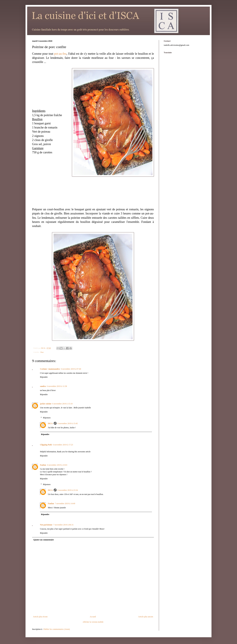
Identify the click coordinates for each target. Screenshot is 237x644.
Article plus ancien (146, 617)
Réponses (47, 418)
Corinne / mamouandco (50, 369)
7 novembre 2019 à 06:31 (63, 525)
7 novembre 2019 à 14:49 (65, 504)
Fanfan (43, 465)
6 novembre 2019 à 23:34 (68, 490)
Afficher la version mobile (93, 622)
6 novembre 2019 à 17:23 (63, 445)
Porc (42, 352)
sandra (43, 386)
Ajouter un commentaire (43, 540)
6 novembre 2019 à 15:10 (62, 404)
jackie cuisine (46, 404)
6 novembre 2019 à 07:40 (71, 369)
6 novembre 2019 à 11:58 (57, 386)
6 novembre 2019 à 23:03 (57, 465)
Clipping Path (46, 445)
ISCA (50, 423)
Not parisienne (46, 525)
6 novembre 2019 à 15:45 (68, 423)
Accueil (93, 617)
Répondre (44, 377)
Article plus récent (40, 617)
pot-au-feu (60, 54)
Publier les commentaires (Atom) (57, 629)
